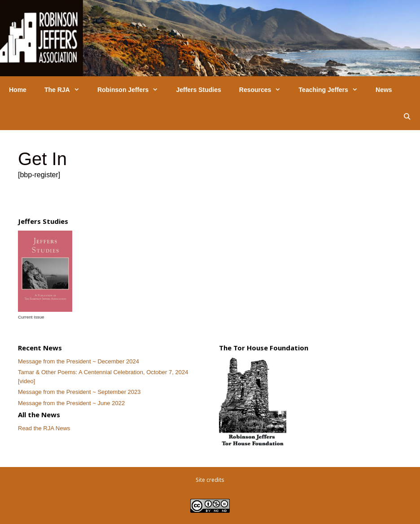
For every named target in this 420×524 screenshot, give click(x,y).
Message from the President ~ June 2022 (71, 403)
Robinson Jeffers (132, 90)
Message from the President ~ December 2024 (79, 361)
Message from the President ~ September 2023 (79, 392)
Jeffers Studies (198, 90)
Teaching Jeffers (333, 90)
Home (18, 90)
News (384, 90)
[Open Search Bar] (407, 117)
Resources (265, 90)
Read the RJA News (44, 428)
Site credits (210, 480)
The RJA (66, 90)
